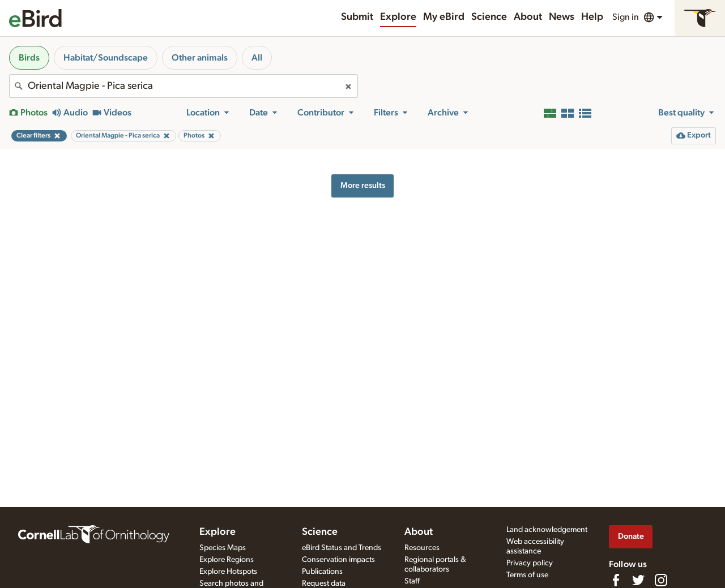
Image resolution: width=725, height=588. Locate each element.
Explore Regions (227, 560)
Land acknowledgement (547, 530)
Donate (631, 536)
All (257, 58)
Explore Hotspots (228, 572)
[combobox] (184, 86)
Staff (412, 581)
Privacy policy (530, 563)
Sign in (626, 17)
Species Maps (223, 548)
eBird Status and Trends (342, 548)
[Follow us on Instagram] (661, 580)
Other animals (200, 58)
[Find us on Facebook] (616, 580)
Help (592, 17)
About (528, 17)
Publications (322, 572)
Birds (29, 58)
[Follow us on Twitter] (638, 580)
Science (489, 17)
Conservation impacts (338, 560)
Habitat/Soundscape (106, 58)
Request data (324, 583)
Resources (422, 548)
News (562, 17)
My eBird (444, 17)
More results (363, 185)
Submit (357, 17)
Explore (398, 17)
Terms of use (527, 575)
